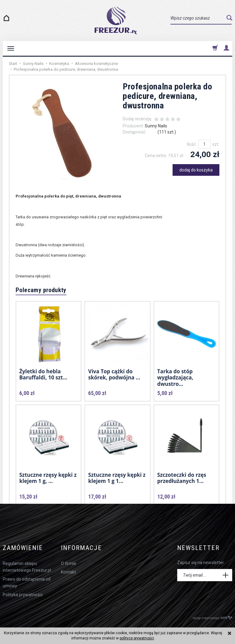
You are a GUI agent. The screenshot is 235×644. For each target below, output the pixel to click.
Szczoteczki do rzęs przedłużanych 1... (182, 478)
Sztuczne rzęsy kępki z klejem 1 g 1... (117, 478)
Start (13, 64)
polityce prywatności (137, 638)
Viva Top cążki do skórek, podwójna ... (114, 374)
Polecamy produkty (41, 290)
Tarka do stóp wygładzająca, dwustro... (175, 378)
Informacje (81, 548)
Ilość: (192, 144)
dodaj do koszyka (196, 170)
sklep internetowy (212, 618)
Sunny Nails (156, 126)
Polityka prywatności (23, 595)
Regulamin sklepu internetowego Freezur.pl (27, 567)
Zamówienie (23, 548)
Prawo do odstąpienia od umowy (27, 582)
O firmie (69, 563)
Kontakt (68, 572)
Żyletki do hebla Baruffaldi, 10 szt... (43, 374)
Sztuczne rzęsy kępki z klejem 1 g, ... (48, 478)
